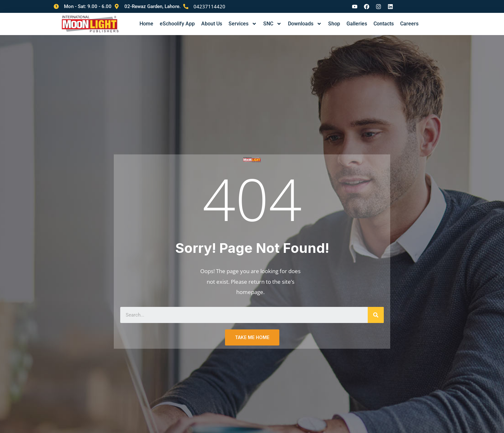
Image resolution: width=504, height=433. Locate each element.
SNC (272, 24)
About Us (212, 24)
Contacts (384, 24)
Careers (409, 24)
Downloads (305, 24)
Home (146, 24)
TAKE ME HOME (252, 338)
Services (243, 24)
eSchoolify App (177, 24)
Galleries (357, 24)
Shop (334, 24)
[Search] (376, 316)
